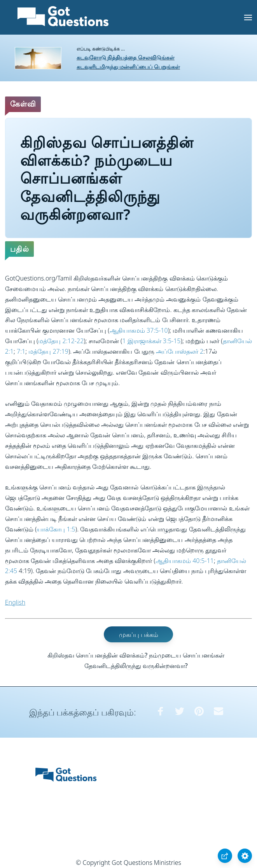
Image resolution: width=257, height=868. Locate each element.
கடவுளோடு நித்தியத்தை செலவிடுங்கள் (126, 57)
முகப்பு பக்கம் (139, 635)
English (15, 602)
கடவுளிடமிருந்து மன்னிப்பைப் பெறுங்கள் (128, 67)
